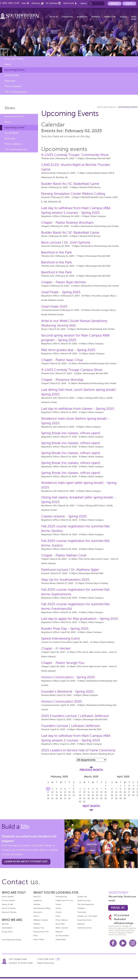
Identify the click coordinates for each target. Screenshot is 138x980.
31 (84, 802)
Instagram (133, 943)
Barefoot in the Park (56, 252)
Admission (68, 17)
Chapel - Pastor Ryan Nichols (63, 282)
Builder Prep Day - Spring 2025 (65, 629)
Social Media (12, 75)
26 (61, 798)
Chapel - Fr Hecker (56, 648)
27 (65, 798)
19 (61, 795)
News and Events (14, 59)
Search (84, 3)
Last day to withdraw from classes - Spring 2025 (78, 409)
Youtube (123, 943)
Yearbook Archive (84, 928)
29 (106, 798)
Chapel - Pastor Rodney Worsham (67, 223)
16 (48, 795)
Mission (59, 912)
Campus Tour (39, 928)
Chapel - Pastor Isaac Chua (62, 360)
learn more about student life (26, 861)
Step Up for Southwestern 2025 (65, 580)
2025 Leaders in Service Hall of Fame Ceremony (78, 750)
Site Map (5, 924)
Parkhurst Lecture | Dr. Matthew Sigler (70, 570)
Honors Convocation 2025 (62, 701)
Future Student (8, 897)
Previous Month (91, 770)
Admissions (38, 912)
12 (61, 792)
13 (65, 792)
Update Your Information (87, 916)
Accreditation (7, 928)
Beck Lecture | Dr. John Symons (66, 242)
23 (48, 798)
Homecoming (61, 897)
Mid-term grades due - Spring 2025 (68, 350)
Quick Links (69, 3)
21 (69, 795)
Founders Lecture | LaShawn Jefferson (71, 726)
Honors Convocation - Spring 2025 (68, 677)
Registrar (59, 932)
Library (58, 908)
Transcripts (82, 912)
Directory (36, 3)
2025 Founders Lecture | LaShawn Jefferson (75, 716)
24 (52, 798)
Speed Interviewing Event (60, 638)
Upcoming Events (14, 70)
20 (65, 795)
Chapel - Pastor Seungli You (63, 663)
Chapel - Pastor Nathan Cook (64, 555)
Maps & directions (46, 963)
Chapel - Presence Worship (62, 380)
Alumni (123, 17)
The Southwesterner (16, 92)
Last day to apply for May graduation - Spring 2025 (80, 619)
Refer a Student (62, 928)
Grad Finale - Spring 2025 (61, 292)
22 (74, 795)
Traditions (81, 908)
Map (24, 3)
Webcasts (10, 81)
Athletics (96, 17)
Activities (37, 904)
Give (129, 4)
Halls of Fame (39, 939)
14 (69, 792)
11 (57, 792)
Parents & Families (9, 912)
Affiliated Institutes (41, 920)
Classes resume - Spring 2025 (64, 516)
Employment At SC (41, 932)
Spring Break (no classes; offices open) (71, 433)
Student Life (110, 17)
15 (74, 792)
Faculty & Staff (7, 904)
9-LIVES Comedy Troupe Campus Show (72, 370)
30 (80, 802)
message (58, 959)
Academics (82, 17)
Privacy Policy (7, 932)
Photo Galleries (13, 86)
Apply (115, 4)
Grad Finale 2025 (54, 306)
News (134, 17)
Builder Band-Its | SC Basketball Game (70, 184)
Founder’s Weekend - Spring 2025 (67, 691)
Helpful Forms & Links (64, 900)
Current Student (8, 900)
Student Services (84, 900)
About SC (54, 17)
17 (52, 795)
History (58, 904)
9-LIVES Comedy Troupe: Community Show (75, 155)
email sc (118, 908)
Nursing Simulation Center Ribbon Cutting (73, 194)
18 (57, 795)
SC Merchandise (62, 936)
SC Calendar (52, 3)
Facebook (113, 943)
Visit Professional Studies (12, 940)
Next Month (91, 806)
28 (69, 798)
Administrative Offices (42, 908)
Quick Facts (60, 924)
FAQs (35, 936)
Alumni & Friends (9, 908)
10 (52, 792)
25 (57, 798)
